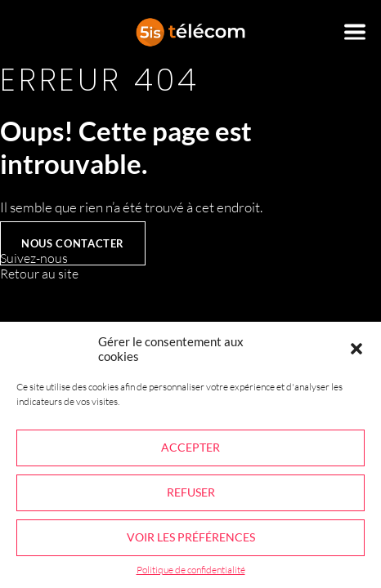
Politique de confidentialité (191, 570)
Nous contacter (73, 243)
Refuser (191, 492)
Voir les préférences (191, 537)
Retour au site (39, 274)
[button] (356, 349)
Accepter (190, 447)
